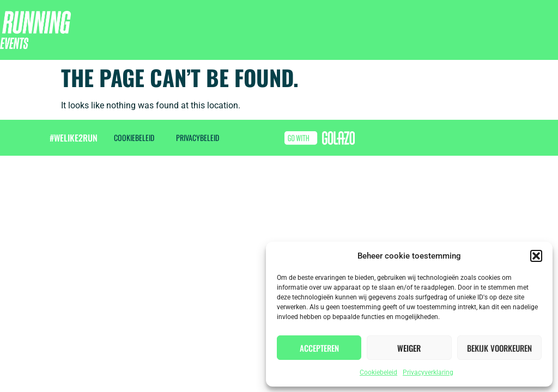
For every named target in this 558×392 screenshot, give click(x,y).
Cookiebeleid (378, 372)
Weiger (409, 348)
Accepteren (319, 348)
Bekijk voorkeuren (499, 348)
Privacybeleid (198, 137)
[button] (536, 256)
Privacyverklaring (428, 372)
